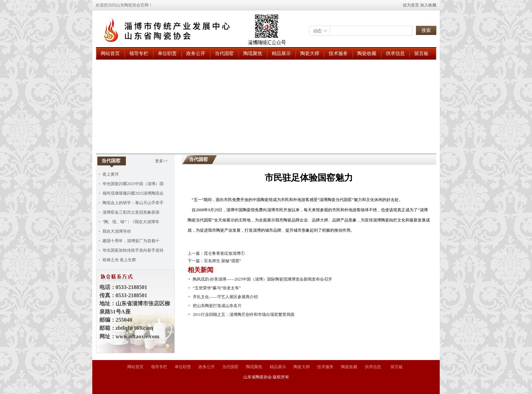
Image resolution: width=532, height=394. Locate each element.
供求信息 (395, 53)
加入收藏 (428, 5)
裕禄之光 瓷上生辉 (119, 260)
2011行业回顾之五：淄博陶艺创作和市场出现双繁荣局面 (244, 315)
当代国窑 (224, 53)
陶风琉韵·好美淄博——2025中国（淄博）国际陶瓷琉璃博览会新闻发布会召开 (262, 279)
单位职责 (167, 53)
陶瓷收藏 (367, 53)
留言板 (421, 53)
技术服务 (338, 53)
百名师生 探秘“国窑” (223, 261)
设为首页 (411, 5)
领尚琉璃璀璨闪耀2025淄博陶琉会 (133, 193)
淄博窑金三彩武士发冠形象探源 (131, 212)
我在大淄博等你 (117, 231)
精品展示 (281, 53)
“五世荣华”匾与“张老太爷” (217, 288)
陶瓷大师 (310, 53)
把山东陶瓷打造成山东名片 (217, 306)
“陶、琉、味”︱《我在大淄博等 (131, 222)
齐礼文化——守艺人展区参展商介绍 (225, 297)
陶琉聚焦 (253, 53)
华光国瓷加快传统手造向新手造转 (133, 250)
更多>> (161, 161)
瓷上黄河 (111, 174)
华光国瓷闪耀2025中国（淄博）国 (133, 184)
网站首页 (110, 53)
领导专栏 (139, 53)
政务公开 (196, 53)
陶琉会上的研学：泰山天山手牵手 (133, 203)
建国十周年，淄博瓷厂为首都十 (131, 241)
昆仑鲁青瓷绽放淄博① (224, 253)
